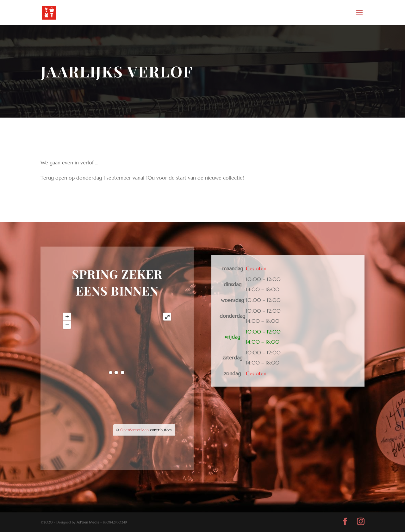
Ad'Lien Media (88, 522)
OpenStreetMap (134, 430)
